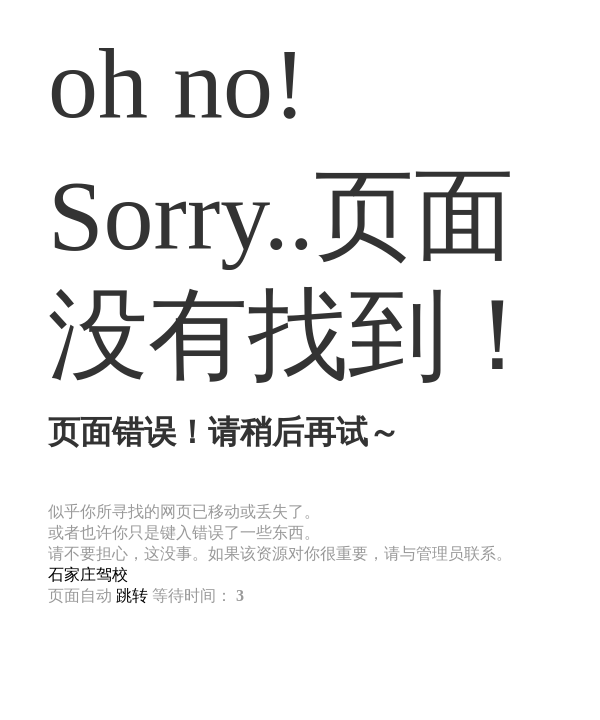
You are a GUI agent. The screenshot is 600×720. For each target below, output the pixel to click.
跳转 (132, 595)
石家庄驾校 (88, 574)
